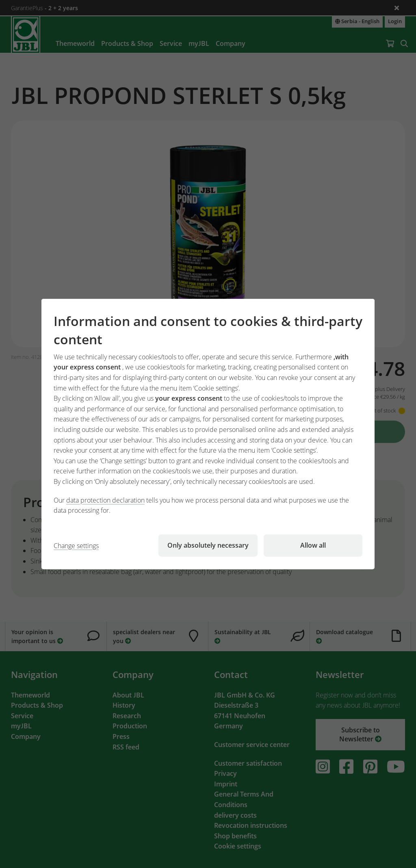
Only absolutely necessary (208, 545)
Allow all (313, 545)
